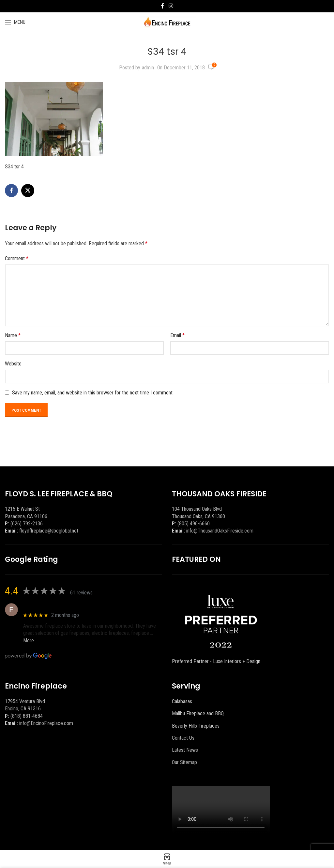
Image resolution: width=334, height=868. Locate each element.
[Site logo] (167, 22)
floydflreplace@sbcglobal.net (49, 531)
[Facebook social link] (162, 6)
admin (148, 68)
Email (177, 335)
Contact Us (183, 738)
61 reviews (81, 593)
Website (13, 364)
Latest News (185, 750)
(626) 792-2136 (27, 524)
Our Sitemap (184, 762)
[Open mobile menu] (15, 22)
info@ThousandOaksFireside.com (220, 531)
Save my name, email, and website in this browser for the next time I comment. (93, 393)
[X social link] (28, 191)
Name (13, 335)
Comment (17, 258)
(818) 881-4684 (27, 716)
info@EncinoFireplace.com (46, 723)
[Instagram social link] (171, 6)
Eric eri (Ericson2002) (47, 606)
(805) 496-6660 (194, 524)
